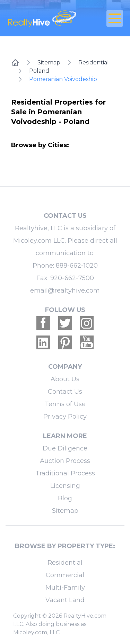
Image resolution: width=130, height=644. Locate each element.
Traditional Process (65, 473)
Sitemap (49, 62)
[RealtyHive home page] (46, 18)
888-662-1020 (77, 266)
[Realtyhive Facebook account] (43, 323)
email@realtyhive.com (65, 290)
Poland (39, 71)
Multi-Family (65, 588)
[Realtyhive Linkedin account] (43, 342)
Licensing (65, 486)
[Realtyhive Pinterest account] (65, 342)
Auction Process (65, 461)
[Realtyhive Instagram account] (87, 323)
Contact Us (65, 392)
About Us (65, 379)
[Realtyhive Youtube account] (87, 342)
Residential (94, 62)
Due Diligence (65, 448)
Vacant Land (65, 600)
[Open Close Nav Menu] (115, 18)
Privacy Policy (65, 417)
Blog (65, 498)
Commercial (65, 575)
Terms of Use (65, 404)
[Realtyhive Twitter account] (65, 323)
